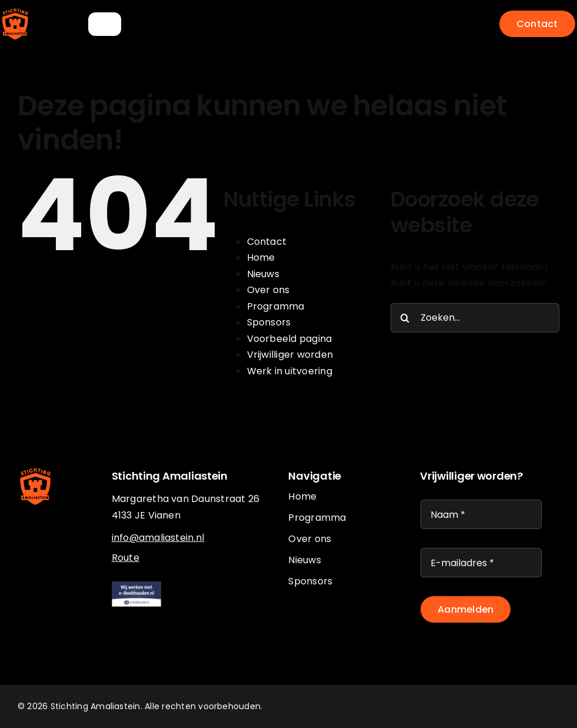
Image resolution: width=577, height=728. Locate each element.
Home (261, 257)
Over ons (269, 290)
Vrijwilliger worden (290, 355)
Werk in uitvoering (290, 371)
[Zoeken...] (475, 318)
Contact (267, 242)
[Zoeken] (405, 318)
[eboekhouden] (137, 586)
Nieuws (263, 274)
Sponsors (269, 322)
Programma (276, 306)
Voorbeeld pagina (290, 339)
